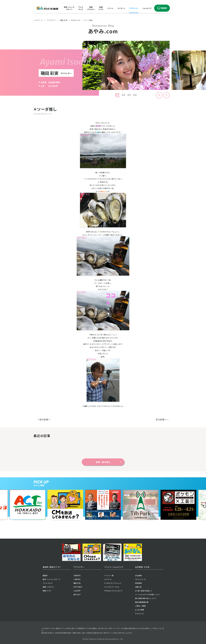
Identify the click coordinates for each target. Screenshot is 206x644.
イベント (110, 8)
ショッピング (147, 8)
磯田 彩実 (64, 20)
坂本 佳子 (77, 594)
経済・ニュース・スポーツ (51, 579)
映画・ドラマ (47, 591)
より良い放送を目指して (144, 591)
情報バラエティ (91, 8)
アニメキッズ (81, 8)
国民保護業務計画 (142, 602)
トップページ (38, 20)
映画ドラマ (101, 8)
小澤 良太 (77, 579)
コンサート (121, 8)
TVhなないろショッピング (113, 591)
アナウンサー (134, 8)
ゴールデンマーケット (112, 587)
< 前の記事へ (44, 419)
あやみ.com (76, 20)
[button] (166, 95)
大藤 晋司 (77, 575)
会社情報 (138, 575)
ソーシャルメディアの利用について (147, 594)
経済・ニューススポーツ (69, 8)
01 (117, 95)
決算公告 (138, 587)
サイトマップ (139, 613)
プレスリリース (140, 579)
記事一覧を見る (103, 462)
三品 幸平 (77, 591)
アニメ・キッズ (48, 583)
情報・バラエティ (48, 587)
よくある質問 (140, 610)
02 (124, 95)
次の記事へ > (162, 419)
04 (135, 95)
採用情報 (138, 583)
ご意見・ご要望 (140, 606)
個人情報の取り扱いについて (146, 598)
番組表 (45, 575)
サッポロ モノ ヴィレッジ (113, 583)
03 (129, 95)
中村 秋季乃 (78, 587)
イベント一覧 (109, 575)
